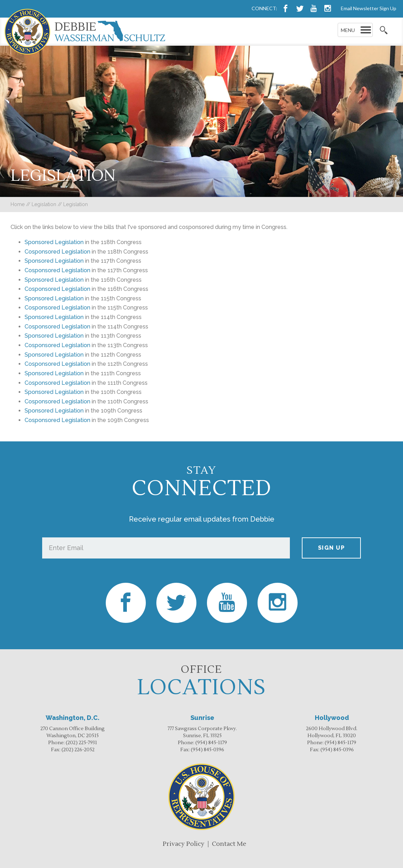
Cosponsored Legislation (57, 252)
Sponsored (39, 242)
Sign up (331, 548)
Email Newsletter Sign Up (369, 8)
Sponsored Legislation (54, 261)
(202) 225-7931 (81, 743)
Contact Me (229, 844)
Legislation (44, 204)
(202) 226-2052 (78, 750)
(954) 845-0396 (207, 750)
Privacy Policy (184, 844)
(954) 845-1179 (211, 743)
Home (18, 204)
